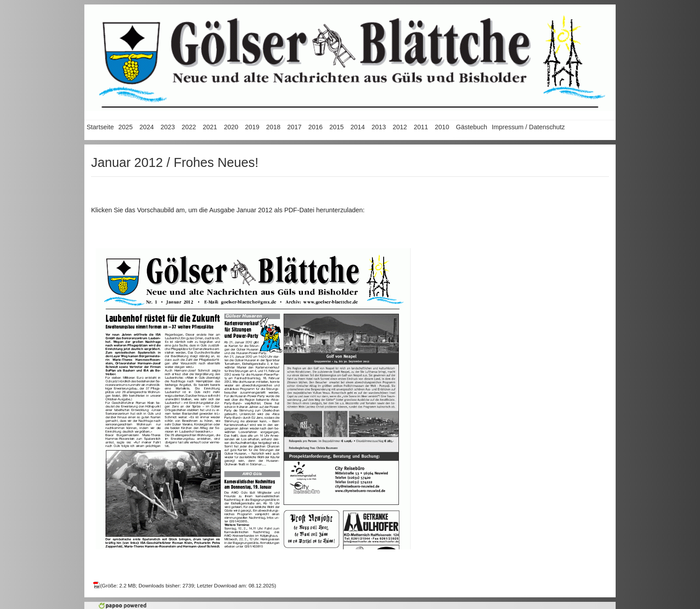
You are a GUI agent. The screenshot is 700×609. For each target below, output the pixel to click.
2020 (231, 127)
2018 (273, 127)
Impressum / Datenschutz (528, 127)
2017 (294, 127)
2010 (442, 127)
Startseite (100, 127)
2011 (421, 127)
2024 (147, 127)
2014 (358, 127)
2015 (337, 127)
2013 (379, 127)
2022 (189, 127)
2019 (252, 127)
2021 (210, 127)
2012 (400, 127)
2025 (126, 127)
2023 (168, 127)
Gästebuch (472, 127)
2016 (315, 127)
